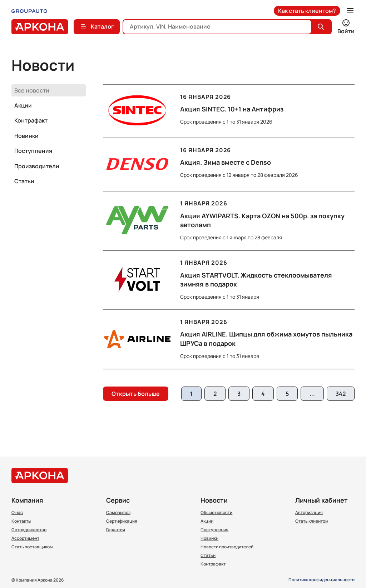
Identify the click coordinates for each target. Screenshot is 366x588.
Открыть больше (136, 394)
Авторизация (309, 513)
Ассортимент (25, 538)
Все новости (32, 90)
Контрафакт (31, 120)
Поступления (33, 151)
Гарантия (116, 530)
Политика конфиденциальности (322, 580)
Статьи (24, 181)
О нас (17, 513)
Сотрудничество (29, 530)
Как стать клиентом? (307, 11)
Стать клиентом (312, 521)
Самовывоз (118, 513)
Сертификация (122, 521)
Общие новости (216, 513)
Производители (37, 166)
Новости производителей (227, 547)
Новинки (26, 136)
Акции (23, 105)
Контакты (21, 521)
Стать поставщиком (32, 547)
